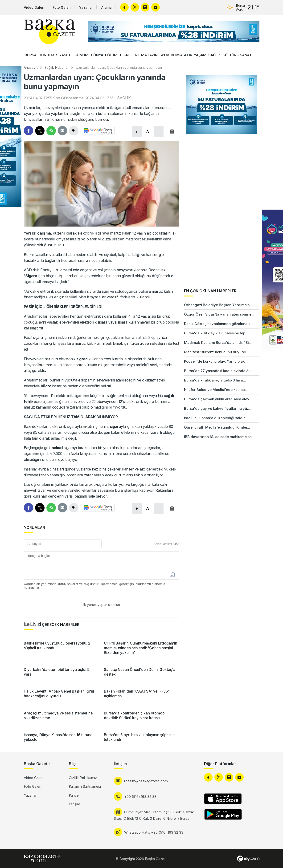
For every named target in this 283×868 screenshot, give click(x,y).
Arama (107, 7)
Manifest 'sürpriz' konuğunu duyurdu (216, 352)
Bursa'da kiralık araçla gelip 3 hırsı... (215, 380)
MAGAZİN (149, 55)
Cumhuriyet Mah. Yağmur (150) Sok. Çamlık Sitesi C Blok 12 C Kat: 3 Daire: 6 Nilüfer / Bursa (154, 815)
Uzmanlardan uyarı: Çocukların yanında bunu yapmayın (119, 67)
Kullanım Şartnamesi (85, 786)
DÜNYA (97, 55)
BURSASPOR (181, 55)
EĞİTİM (111, 55)
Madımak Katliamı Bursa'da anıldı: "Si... (218, 343)
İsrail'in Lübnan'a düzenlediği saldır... (216, 418)
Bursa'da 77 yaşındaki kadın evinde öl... (218, 371)
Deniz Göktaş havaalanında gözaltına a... (219, 324)
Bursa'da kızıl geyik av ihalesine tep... (216, 333)
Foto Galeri (62, 7)
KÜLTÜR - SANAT (237, 55)
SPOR (164, 55)
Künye (74, 795)
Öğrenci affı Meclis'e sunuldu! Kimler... (217, 427)
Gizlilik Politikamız (83, 778)
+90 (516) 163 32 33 (140, 797)
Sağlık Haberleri (57, 67)
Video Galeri (34, 7)
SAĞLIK (215, 55)
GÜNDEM (46, 55)
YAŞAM (200, 55)
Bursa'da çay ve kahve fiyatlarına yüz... (218, 408)
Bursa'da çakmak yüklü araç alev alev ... (219, 399)
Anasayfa (31, 67)
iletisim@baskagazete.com (146, 781)
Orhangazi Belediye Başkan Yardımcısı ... (219, 305)
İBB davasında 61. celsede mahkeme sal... (220, 437)
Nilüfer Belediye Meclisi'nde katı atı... (216, 390)
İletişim (74, 804)
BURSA (31, 55)
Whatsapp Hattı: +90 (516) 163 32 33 (154, 832)
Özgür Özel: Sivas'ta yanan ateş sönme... (219, 314)
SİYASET (63, 55)
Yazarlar (86, 7)
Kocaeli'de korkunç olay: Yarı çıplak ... (216, 361)
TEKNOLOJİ (129, 55)
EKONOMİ (81, 55)
